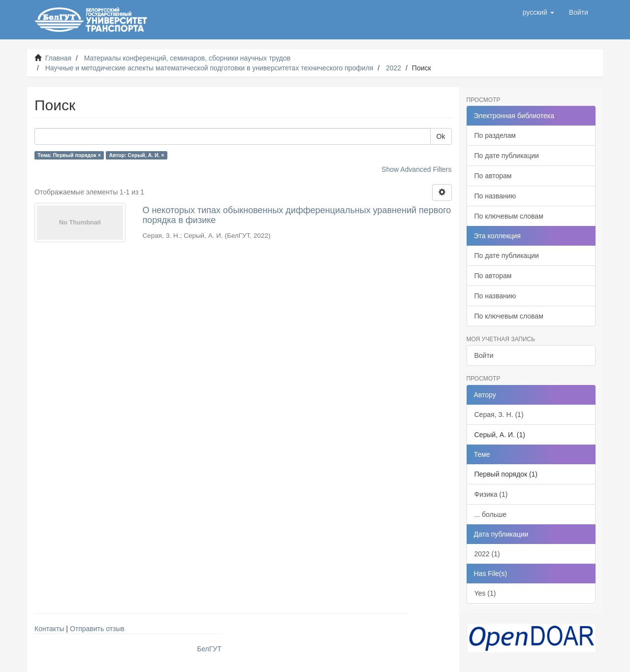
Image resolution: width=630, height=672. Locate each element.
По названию (495, 196)
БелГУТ (209, 649)
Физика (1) (491, 494)
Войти (484, 355)
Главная (58, 58)
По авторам (493, 176)
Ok (441, 136)
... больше (491, 514)
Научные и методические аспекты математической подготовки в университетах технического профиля (209, 68)
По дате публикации (507, 156)
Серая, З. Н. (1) (499, 415)
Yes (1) (485, 593)
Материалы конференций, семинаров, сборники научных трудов (188, 58)
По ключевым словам (509, 216)
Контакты (49, 629)
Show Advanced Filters (416, 169)
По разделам (495, 135)
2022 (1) (487, 554)
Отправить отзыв (97, 629)
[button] (538, 12)
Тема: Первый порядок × (69, 155)
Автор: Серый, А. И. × (136, 155)
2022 (394, 68)
